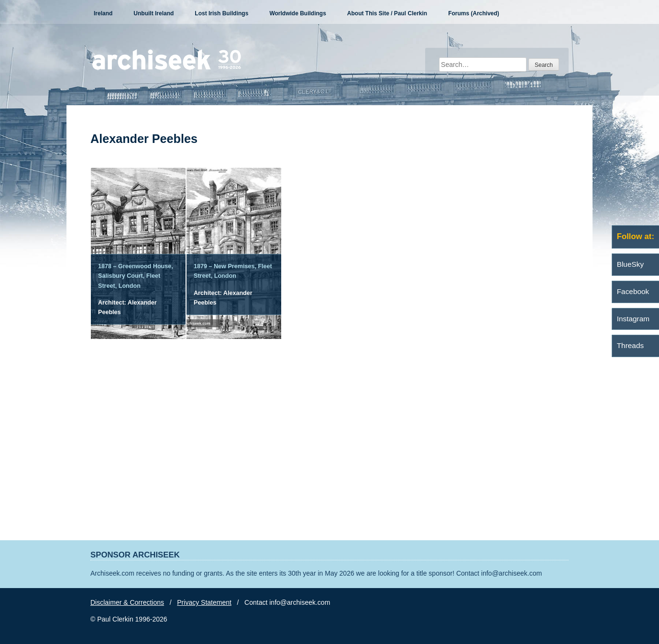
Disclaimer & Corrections (127, 602)
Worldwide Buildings (297, 13)
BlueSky (630, 264)
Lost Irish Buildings (221, 13)
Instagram (633, 319)
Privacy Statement (204, 602)
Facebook (633, 291)
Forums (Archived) (474, 13)
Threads (630, 345)
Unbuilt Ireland (154, 13)
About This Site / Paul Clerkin (387, 13)
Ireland (103, 13)
